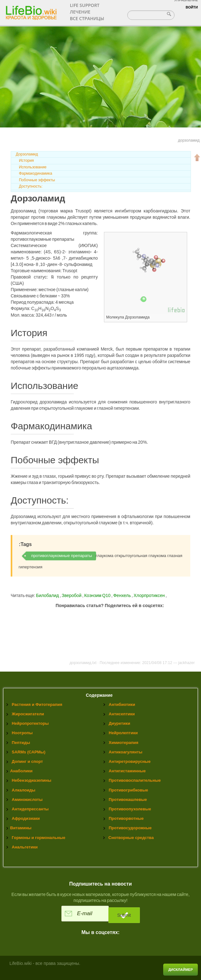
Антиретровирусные (130, 761)
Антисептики (122, 714)
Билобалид (48, 595)
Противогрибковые (128, 790)
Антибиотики (122, 704)
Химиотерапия (123, 743)
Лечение (80, 12)
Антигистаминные (127, 771)
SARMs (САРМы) (29, 752)
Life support (85, 5)
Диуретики (119, 723)
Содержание (99, 695)
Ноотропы (22, 733)
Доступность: (31, 186)
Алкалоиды (23, 790)
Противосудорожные (130, 828)
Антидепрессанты (30, 809)
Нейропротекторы (30, 723)
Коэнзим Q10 (98, 595)
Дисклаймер (181, 970)
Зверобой (72, 595)
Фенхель (122, 595)
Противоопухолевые (130, 809)
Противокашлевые (128, 800)
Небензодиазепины (31, 780)
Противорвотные (126, 818)
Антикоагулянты (126, 752)
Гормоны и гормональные (38, 838)
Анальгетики (25, 847)
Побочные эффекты (37, 180)
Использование (33, 167)
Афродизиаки (26, 818)
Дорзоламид (27, 154)
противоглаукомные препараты (62, 556)
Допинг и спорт (27, 761)
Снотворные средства (131, 838)
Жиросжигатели (28, 714)
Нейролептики (123, 733)
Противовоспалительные (135, 780)
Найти (170, 14)
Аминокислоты (27, 800)
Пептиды (21, 743)
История (26, 161)
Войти (192, 7)
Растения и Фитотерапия (37, 704)
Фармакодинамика (36, 173)
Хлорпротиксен (150, 595)
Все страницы (87, 18)
